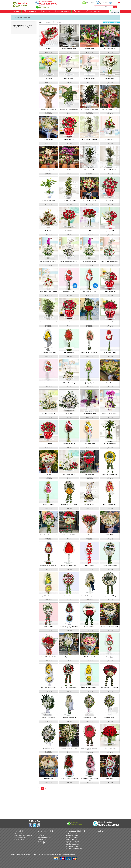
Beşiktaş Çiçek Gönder (72, 837)
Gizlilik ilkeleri (60, 854)
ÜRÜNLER (45, 12)
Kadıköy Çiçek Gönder (72, 843)
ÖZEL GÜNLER (30, 12)
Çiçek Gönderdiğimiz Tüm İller (74, 848)
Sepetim (115, 3)
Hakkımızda (41, 836)
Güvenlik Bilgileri (43, 839)
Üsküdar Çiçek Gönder (72, 846)
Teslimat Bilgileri (43, 841)
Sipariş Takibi (103, 3)
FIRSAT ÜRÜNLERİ (93, 12)
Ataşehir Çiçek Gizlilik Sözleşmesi (23, 836)
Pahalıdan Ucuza (58, 22)
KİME (16, 12)
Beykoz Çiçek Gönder (72, 839)
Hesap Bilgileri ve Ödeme (45, 837)
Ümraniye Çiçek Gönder (72, 845)
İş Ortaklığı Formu (43, 843)
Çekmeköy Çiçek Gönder (72, 841)
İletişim (40, 834)
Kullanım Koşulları (18, 834)
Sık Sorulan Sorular (19, 839)
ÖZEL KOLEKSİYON (62, 12)
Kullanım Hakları (70, 854)
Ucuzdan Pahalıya (45, 22)
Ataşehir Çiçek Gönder (72, 836)
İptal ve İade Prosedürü (20, 837)
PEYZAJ (78, 12)
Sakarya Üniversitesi (22, 17)
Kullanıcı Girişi (90, 3)
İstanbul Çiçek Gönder (72, 834)
